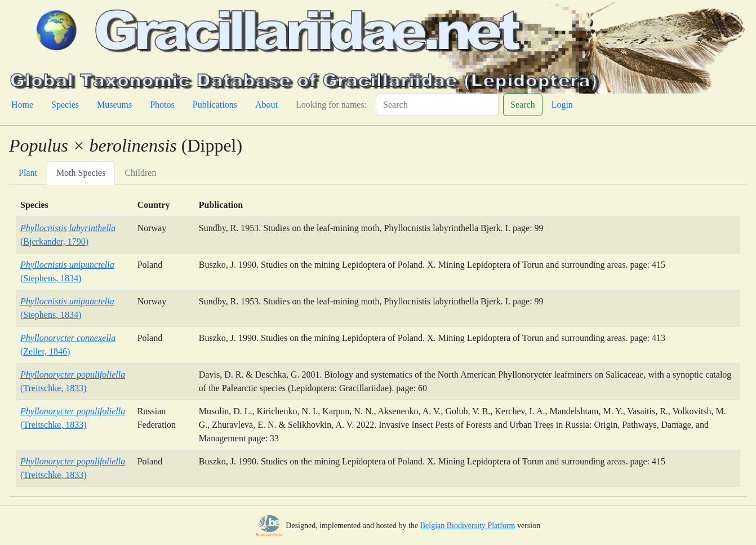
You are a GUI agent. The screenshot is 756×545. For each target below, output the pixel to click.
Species (65, 105)
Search (523, 105)
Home (22, 105)
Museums (114, 105)
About (266, 105)
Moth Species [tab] (81, 173)
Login (562, 105)
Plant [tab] (28, 173)
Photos (162, 105)
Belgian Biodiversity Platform (468, 526)
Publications (215, 105)
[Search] (437, 105)
